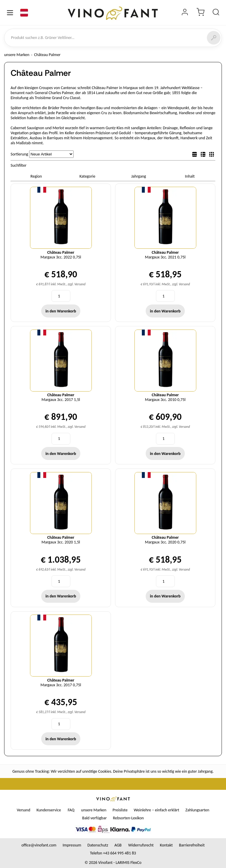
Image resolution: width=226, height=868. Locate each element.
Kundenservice (49, 810)
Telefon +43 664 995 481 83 (113, 853)
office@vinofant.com (39, 845)
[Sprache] (24, 13)
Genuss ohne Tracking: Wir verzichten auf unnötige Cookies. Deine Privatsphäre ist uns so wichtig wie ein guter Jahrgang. (113, 771)
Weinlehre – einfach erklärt (157, 810)
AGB (118, 845)
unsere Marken (17, 55)
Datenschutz (98, 845)
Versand (24, 810)
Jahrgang (139, 176)
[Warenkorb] (200, 13)
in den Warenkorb (61, 311)
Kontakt (166, 845)
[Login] (185, 13)
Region (36, 176)
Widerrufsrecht (141, 845)
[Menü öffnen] (10, 13)
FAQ (71, 810)
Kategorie (87, 176)
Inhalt (190, 176)
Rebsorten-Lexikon (128, 818)
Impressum (72, 845)
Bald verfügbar (94, 818)
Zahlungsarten (197, 810)
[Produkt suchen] (216, 13)
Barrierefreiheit (192, 845)
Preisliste (120, 810)
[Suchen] (214, 38)
